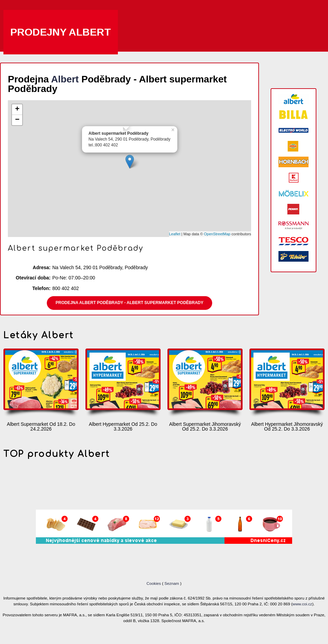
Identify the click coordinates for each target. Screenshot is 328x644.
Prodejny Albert (61, 32)
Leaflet (175, 234)
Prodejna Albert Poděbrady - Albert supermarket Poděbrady (129, 303)
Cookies (154, 583)
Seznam (172, 583)
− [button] (17, 120)
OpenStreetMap (217, 234)
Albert (65, 79)
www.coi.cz (302, 604)
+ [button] (17, 109)
